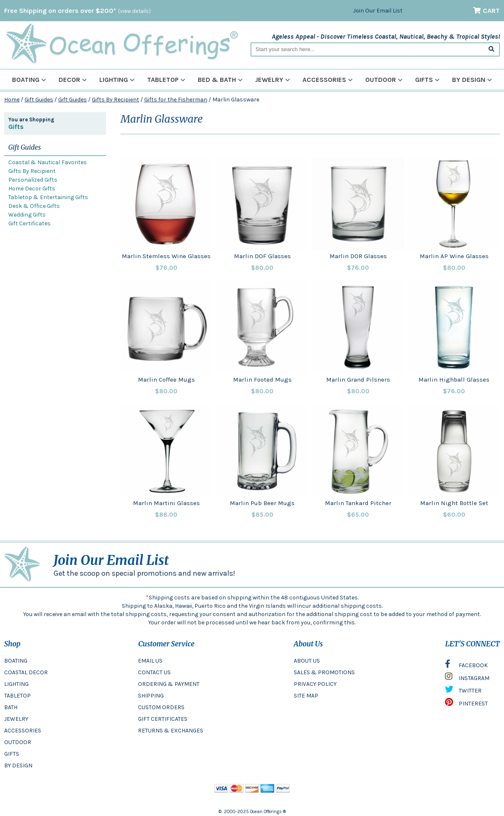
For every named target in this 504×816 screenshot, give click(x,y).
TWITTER (463, 691)
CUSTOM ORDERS (161, 707)
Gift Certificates (30, 223)
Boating (29, 80)
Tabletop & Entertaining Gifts (48, 197)
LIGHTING (16, 684)
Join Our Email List (378, 11)
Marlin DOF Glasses (262, 256)
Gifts (427, 80)
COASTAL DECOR (26, 672)
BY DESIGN (18, 765)
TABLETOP (17, 696)
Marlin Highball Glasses (454, 380)
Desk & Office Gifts (34, 206)
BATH (11, 707)
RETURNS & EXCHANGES (171, 731)
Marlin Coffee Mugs (166, 380)
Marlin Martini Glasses (166, 503)
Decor (73, 80)
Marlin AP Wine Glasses (454, 256)
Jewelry (273, 80)
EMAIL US (150, 661)
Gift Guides (39, 100)
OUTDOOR (18, 742)
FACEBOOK (466, 666)
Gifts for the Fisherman (176, 100)
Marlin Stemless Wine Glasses (166, 256)
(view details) (134, 11)
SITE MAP (306, 696)
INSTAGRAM (467, 678)
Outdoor (384, 80)
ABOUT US (307, 661)
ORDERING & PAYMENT (169, 684)
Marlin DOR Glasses (358, 256)
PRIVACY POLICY (315, 684)
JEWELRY (16, 719)
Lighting (117, 80)
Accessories (328, 80)
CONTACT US (154, 672)
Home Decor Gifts (32, 189)
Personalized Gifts (33, 180)
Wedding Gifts (27, 215)
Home (12, 100)
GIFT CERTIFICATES (163, 719)
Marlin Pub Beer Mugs (262, 503)
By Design (472, 80)
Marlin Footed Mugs (262, 380)
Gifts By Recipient (116, 100)
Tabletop (166, 80)
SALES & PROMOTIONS (324, 672)
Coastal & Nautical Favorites (48, 162)
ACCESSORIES (23, 731)
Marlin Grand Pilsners (358, 380)
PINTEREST (466, 704)
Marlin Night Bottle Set (454, 503)
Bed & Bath (220, 80)
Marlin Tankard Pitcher (358, 503)
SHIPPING (151, 696)
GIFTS (12, 754)
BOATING (16, 661)
